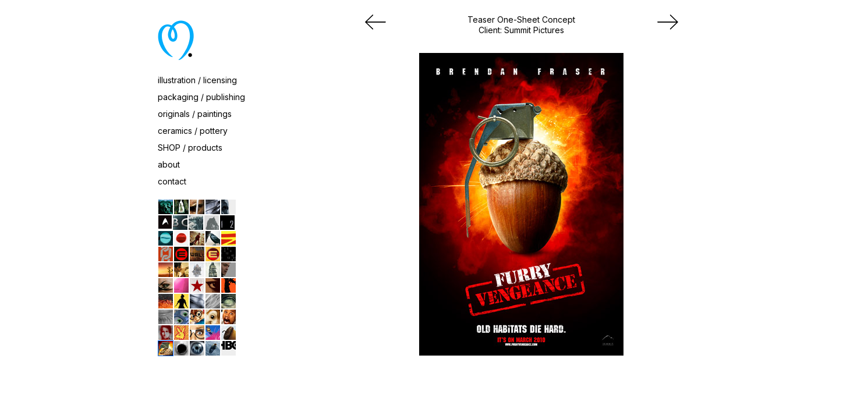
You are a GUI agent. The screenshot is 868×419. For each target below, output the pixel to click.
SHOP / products (190, 148)
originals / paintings (195, 114)
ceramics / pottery (193, 131)
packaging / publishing (201, 97)
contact (172, 181)
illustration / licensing (197, 80)
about (169, 164)
